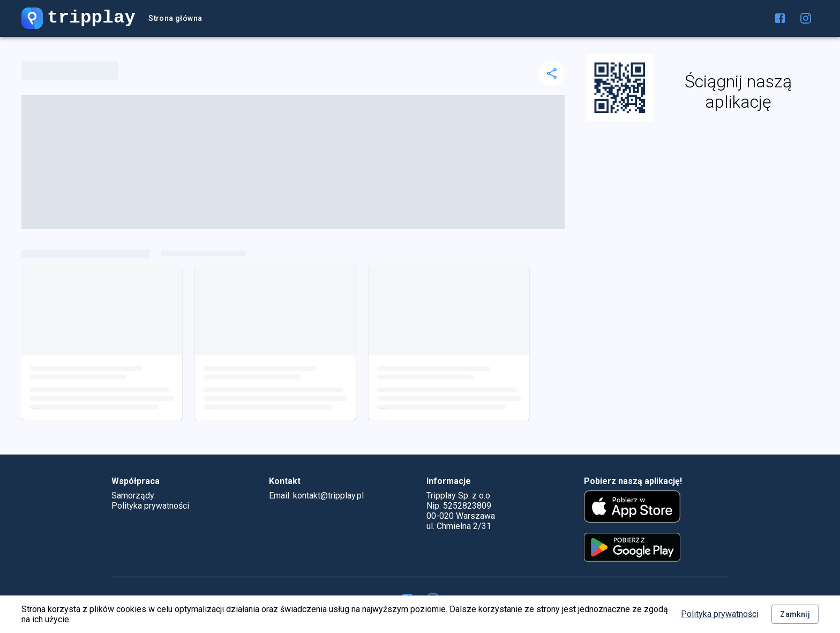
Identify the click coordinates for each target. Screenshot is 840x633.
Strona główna (175, 18)
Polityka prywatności (720, 614)
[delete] (552, 73)
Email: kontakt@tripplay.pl (316, 496)
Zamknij (795, 615)
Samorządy (133, 496)
